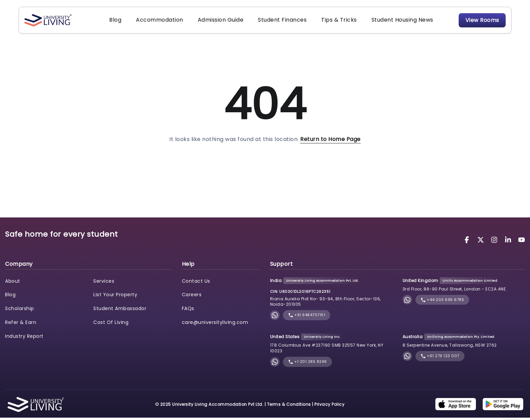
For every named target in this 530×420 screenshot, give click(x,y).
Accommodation (160, 21)
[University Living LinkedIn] (509, 242)
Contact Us (196, 283)
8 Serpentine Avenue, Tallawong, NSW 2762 (450, 347)
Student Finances (278, 21)
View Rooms (479, 21)
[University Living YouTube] (522, 242)
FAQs (188, 311)
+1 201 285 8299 (307, 364)
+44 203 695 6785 (442, 302)
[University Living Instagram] (495, 242)
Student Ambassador (120, 311)
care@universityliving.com (215, 325)
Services (104, 283)
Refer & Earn (21, 325)
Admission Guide (218, 21)
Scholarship (20, 311)
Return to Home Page (330, 142)
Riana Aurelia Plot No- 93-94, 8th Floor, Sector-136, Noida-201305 (326, 304)
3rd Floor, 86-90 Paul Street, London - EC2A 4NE (454, 291)
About (13, 283)
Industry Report (24, 339)
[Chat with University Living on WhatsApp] (275, 317)
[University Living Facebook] (468, 242)
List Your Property (115, 297)
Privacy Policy (329, 406)
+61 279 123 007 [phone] (440, 358)
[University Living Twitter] (482, 242)
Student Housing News (393, 21)
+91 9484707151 (307, 317)
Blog (118, 21)
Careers (192, 297)
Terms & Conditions (289, 406)
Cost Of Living (111, 325)
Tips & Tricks (332, 21)
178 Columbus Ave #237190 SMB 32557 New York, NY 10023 (327, 350)
